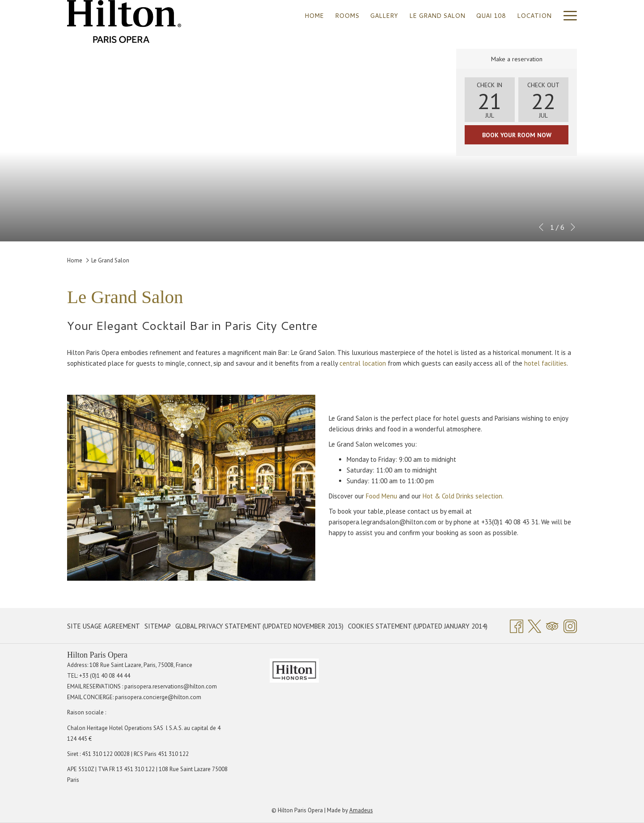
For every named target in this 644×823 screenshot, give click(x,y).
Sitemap (158, 626)
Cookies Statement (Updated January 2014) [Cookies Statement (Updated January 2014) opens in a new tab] (418, 628)
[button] (490, 100)
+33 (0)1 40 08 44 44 (105, 676)
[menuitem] (314, 15)
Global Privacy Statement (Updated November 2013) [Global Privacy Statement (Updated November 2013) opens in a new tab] (259, 628)
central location (363, 363)
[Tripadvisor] (552, 625)
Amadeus (361, 810)
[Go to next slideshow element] (573, 227)
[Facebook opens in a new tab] (517, 625)
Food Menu (381, 496)
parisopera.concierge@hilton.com (158, 697)
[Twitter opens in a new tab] (534, 625)
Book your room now (517, 135)
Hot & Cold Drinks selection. (464, 496)
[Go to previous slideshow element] (541, 227)
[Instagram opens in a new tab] (570, 625)
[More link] (567, 15)
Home (75, 260)
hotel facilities (545, 363)
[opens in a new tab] (294, 670)
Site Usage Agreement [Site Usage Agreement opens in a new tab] (104, 628)
